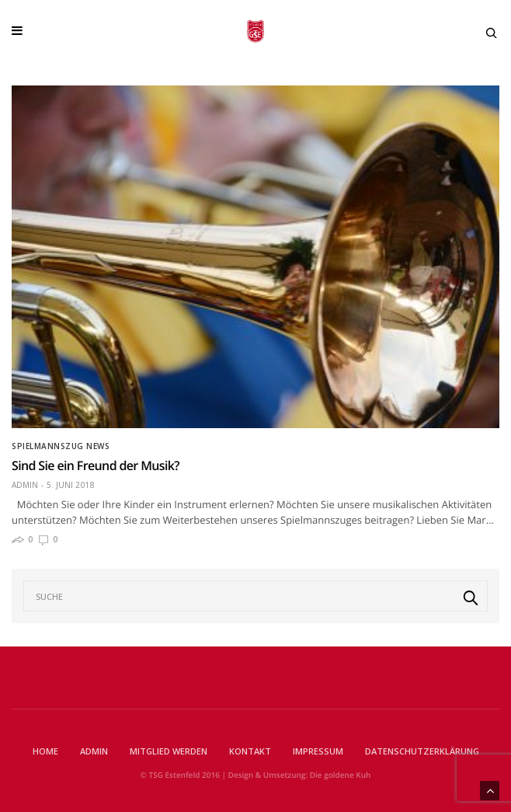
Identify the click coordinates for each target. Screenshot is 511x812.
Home (45, 751)
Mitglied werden (169, 751)
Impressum (318, 751)
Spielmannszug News (61, 446)
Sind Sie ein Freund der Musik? (96, 465)
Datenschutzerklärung (422, 751)
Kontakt (250, 751)
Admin (25, 485)
